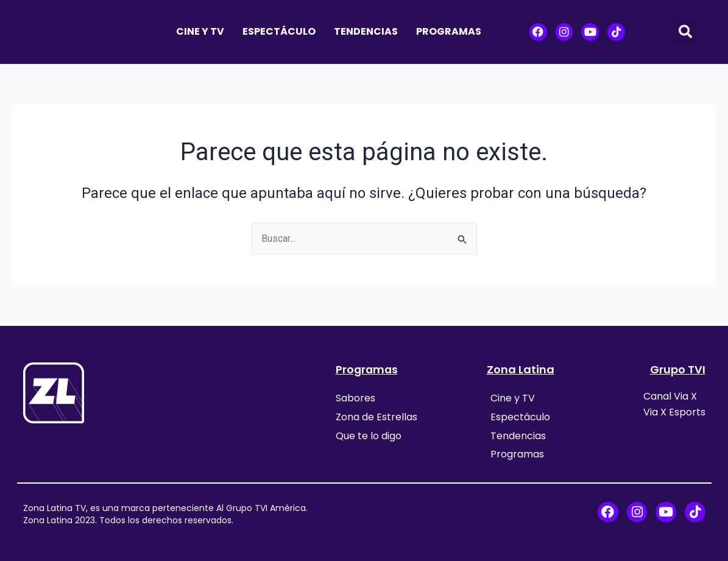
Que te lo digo (369, 435)
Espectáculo (279, 32)
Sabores (355, 398)
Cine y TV (200, 32)
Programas (449, 32)
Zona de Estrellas (376, 416)
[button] (685, 32)
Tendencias (366, 32)
